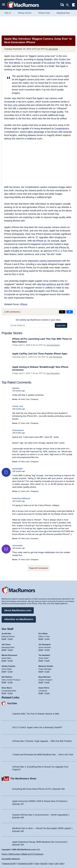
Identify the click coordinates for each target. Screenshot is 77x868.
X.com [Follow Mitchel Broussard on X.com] (10, 661)
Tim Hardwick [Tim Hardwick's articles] (44, 655)
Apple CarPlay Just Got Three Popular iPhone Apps (40, 354)
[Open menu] (4, 5)
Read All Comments (38, 568)
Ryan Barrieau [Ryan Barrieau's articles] (45, 677)
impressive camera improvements (45, 261)
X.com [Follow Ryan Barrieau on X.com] (47, 682)
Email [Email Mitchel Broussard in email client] (4, 661)
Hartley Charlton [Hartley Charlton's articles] (9, 666)
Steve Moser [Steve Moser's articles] (7, 688)
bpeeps (16, 388)
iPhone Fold (44, 13)
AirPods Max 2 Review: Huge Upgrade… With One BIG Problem (42, 741)
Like (28, 399)
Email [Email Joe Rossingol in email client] (41, 650)
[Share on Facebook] (70, 312)
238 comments (12, 312)
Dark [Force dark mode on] (62, 864)
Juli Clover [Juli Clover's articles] (6, 644)
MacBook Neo (63, 13)
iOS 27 (8, 13)
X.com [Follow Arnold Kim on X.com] (10, 639)
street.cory (18, 406)
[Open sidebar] (73, 5)
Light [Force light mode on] (56, 864)
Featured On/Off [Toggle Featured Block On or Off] (9, 864)
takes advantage (36, 132)
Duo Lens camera (17, 105)
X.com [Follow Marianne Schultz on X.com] (47, 671)
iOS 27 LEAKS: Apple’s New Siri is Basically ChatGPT (37, 727)
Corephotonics (62, 128)
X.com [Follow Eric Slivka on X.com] (47, 639)
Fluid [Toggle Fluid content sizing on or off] (37, 864)
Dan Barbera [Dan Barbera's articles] (7, 677)
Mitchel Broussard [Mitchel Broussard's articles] (9, 655)
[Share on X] (62, 312)
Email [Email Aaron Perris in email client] (41, 693)
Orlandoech (18, 430)
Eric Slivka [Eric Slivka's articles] (43, 634)
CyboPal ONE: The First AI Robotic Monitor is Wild (36, 714)
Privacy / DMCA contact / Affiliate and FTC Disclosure (23, 854)
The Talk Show (63, 63)
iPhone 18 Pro (25, 13)
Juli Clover (53, 49)
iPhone (24, 304)
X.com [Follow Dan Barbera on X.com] (10, 682)
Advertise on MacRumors (19, 619)
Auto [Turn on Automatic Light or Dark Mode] (51, 864)
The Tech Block (12, 63)
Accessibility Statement (11, 859)
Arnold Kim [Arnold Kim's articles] (6, 634)
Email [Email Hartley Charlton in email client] (4, 671)
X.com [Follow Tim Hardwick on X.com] (47, 661)
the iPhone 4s (40, 241)
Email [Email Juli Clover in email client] (4, 650)
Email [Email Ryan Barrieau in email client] (41, 682)
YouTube (12, 703)
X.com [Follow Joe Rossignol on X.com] (47, 650)
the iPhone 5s (62, 247)
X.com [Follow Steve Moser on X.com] (10, 693)
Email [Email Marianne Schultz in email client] (41, 671)
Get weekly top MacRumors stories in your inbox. (38, 320)
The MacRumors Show (23, 778)
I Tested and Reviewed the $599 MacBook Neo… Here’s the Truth (43, 755)
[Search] (69, 5)
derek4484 (17, 469)
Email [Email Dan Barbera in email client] (4, 682)
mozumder (18, 545)
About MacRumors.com (18, 610)
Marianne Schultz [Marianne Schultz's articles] (46, 666)
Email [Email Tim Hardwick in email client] (41, 661)
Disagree (34, 399)
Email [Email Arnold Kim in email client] (4, 639)
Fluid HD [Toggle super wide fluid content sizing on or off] (44, 864)
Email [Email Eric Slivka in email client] (41, 639)
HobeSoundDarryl (21, 498)
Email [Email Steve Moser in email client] (4, 693)
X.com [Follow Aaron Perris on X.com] (47, 693)
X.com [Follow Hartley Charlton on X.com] (10, 671)
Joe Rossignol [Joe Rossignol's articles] (45, 644)
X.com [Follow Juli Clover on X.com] (10, 650)
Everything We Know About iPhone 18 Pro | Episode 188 (38, 789)
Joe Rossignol (53, 345)
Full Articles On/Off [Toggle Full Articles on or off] (25, 864)
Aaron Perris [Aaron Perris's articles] (44, 688)
